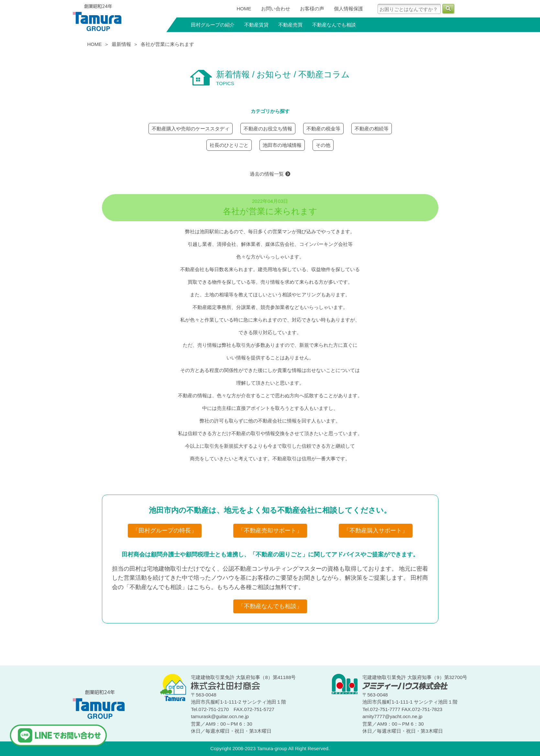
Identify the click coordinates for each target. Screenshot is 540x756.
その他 (323, 145)
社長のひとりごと (229, 145)
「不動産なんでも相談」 (270, 606)
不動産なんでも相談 (334, 25)
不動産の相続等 (372, 129)
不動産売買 (290, 25)
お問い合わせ (276, 9)
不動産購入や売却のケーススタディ (191, 129)
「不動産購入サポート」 (376, 531)
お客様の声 (312, 9)
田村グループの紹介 (213, 25)
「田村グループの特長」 (165, 531)
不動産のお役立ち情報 (268, 129)
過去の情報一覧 (270, 174)
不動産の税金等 (323, 129)
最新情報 (121, 44)
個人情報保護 (348, 9)
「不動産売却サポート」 (270, 531)
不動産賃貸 (256, 25)
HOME (244, 9)
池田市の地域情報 (282, 145)
